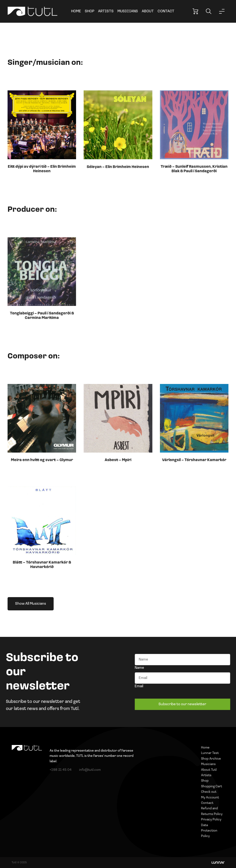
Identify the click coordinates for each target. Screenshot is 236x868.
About (148, 11)
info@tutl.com (90, 770)
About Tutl (209, 770)
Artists (106, 11)
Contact (166, 11)
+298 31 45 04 (61, 770)
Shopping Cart (212, 786)
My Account (210, 798)
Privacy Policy (211, 820)
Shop (90, 11)
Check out (209, 792)
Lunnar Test (210, 753)
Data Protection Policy (209, 831)
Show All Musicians (31, 604)
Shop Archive (211, 759)
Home (76, 11)
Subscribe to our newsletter (182, 704)
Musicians (128, 11)
